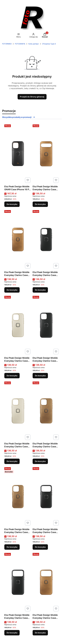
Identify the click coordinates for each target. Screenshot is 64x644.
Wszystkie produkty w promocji (19, 117)
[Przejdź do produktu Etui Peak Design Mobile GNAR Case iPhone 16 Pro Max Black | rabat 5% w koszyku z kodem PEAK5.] (18, 154)
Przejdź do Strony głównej (32, 97)
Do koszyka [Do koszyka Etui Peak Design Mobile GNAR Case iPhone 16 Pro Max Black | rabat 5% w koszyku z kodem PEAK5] (12, 204)
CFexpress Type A (49, 44)
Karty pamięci (34, 44)
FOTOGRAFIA (20, 44)
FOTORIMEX (7, 44)
